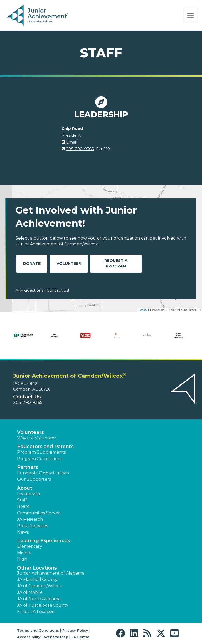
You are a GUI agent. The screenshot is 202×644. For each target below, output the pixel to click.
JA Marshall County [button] (37, 579)
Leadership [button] (29, 494)
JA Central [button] (81, 637)
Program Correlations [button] (40, 459)
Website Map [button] (56, 637)
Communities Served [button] (39, 513)
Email (72, 142)
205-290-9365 (80, 149)
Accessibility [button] (29, 637)
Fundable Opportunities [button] (43, 473)
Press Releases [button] (32, 526)
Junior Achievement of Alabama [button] (51, 573)
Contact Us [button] (27, 397)
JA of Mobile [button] (30, 592)
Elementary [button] (30, 546)
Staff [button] (22, 500)
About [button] (25, 488)
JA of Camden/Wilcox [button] (39, 586)
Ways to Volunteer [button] (37, 438)
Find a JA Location (36, 612)
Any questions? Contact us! (42, 290)
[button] (122, 633)
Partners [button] (28, 467)
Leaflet (143, 310)
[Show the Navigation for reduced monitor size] (190, 16)
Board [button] (24, 506)
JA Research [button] (30, 519)
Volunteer (69, 263)
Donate (32, 263)
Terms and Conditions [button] (38, 630)
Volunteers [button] (31, 432)
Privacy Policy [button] (75, 630)
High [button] (22, 559)
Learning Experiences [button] (44, 541)
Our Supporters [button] (34, 479)
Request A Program (116, 263)
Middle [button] (24, 553)
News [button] (23, 532)
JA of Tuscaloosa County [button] (43, 605)
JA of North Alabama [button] (39, 599)
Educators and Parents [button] (45, 447)
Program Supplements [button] (41, 452)
